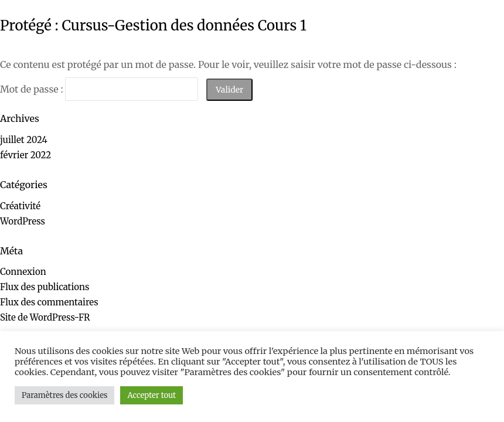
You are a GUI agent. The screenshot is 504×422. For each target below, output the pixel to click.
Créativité (20, 206)
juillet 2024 (24, 140)
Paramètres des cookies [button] (64, 395)
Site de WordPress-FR (45, 317)
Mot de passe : (99, 89)
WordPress (23, 221)
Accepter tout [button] (151, 395)
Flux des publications (45, 287)
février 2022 (25, 155)
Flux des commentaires (49, 302)
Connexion (23, 272)
